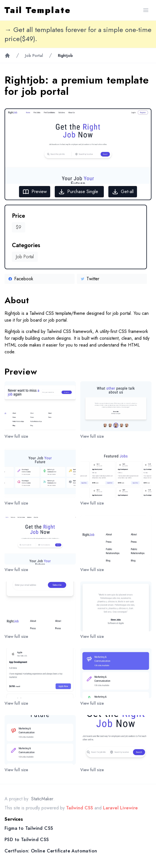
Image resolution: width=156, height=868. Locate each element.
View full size (16, 436)
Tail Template (38, 10)
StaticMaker (42, 799)
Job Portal (34, 55)
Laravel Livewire (120, 808)
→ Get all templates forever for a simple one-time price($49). (78, 34)
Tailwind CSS (80, 808)
